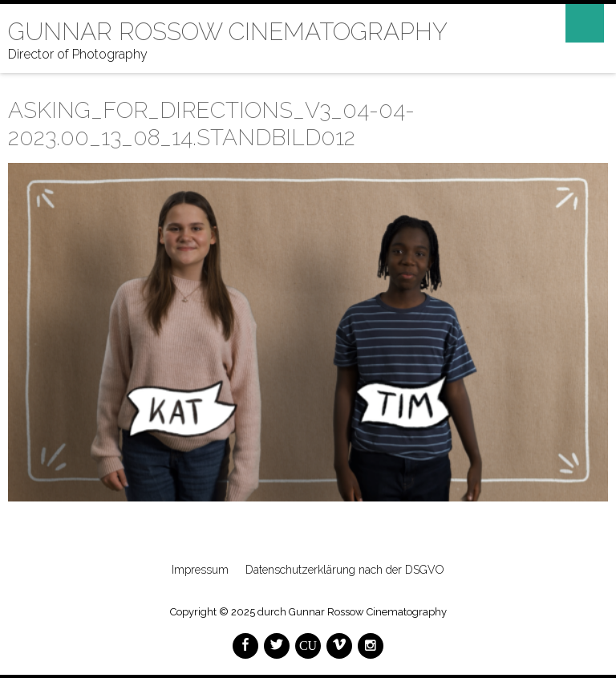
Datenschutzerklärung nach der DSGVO (345, 570)
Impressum (200, 570)
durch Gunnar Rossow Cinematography (352, 612)
